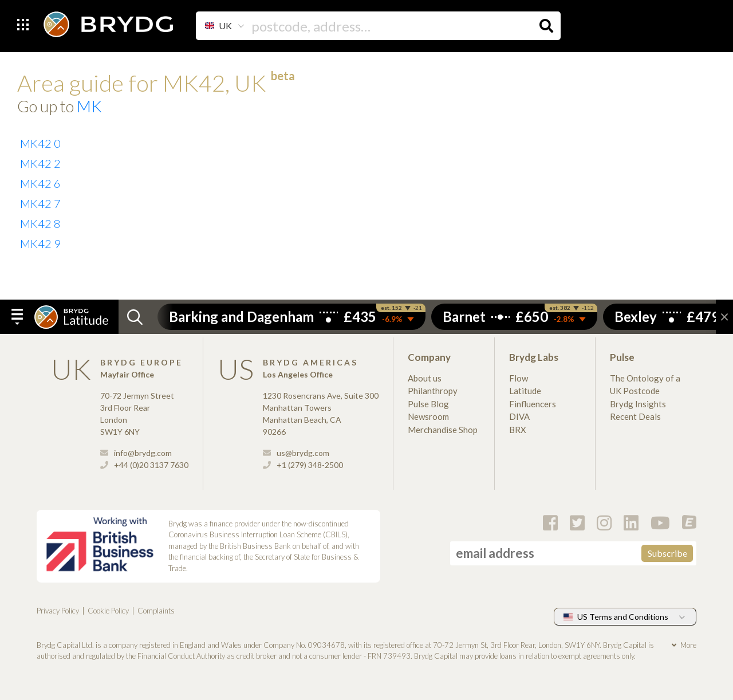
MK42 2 (40, 163)
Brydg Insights (638, 404)
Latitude (525, 391)
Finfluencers (533, 404)
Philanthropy (433, 391)
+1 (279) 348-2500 (303, 465)
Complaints (156, 611)
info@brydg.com (136, 453)
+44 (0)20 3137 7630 (144, 465)
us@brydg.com (296, 453)
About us (425, 378)
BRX (518, 430)
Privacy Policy (58, 611)
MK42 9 (40, 243)
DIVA (519, 416)
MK (89, 106)
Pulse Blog (428, 404)
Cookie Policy (108, 611)
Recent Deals (635, 416)
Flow (519, 378)
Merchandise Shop (443, 430)
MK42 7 (40, 203)
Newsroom (428, 416)
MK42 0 (40, 143)
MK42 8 (40, 223)
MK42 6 (40, 183)
